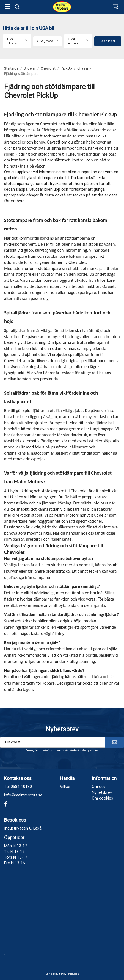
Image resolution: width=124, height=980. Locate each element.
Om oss (99, 787)
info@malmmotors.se (23, 795)
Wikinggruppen (71, 974)
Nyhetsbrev (102, 792)
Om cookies (102, 798)
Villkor (65, 787)
